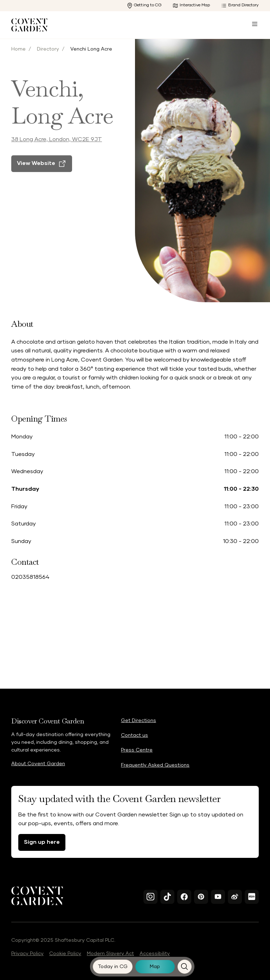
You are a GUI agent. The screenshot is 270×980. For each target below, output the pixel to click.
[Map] (155, 967)
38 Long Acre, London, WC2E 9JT (57, 149)
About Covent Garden (38, 764)
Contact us (134, 735)
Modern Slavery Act (110, 954)
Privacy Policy (27, 954)
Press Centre (137, 750)
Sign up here (42, 842)
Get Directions (139, 721)
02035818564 (30, 577)
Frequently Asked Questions (155, 765)
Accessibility (155, 954)
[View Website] (42, 173)
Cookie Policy (65, 954)
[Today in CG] (113, 967)
